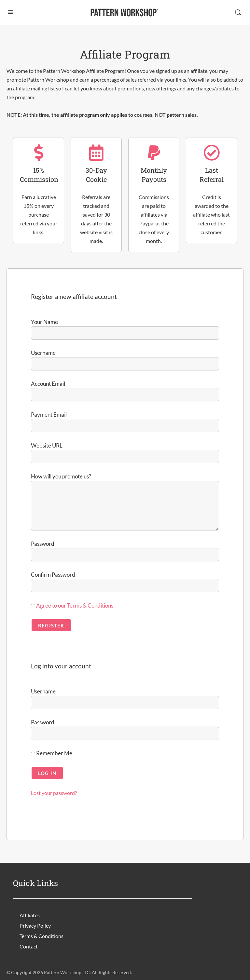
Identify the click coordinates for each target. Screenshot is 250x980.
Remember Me (52, 753)
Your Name (44, 322)
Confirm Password (53, 575)
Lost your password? (54, 793)
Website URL (47, 445)
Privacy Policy (35, 926)
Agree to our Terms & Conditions (75, 605)
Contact (29, 946)
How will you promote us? (61, 476)
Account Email (48, 384)
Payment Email (49, 415)
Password (43, 544)
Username (43, 353)
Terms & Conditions (42, 936)
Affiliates (30, 915)
